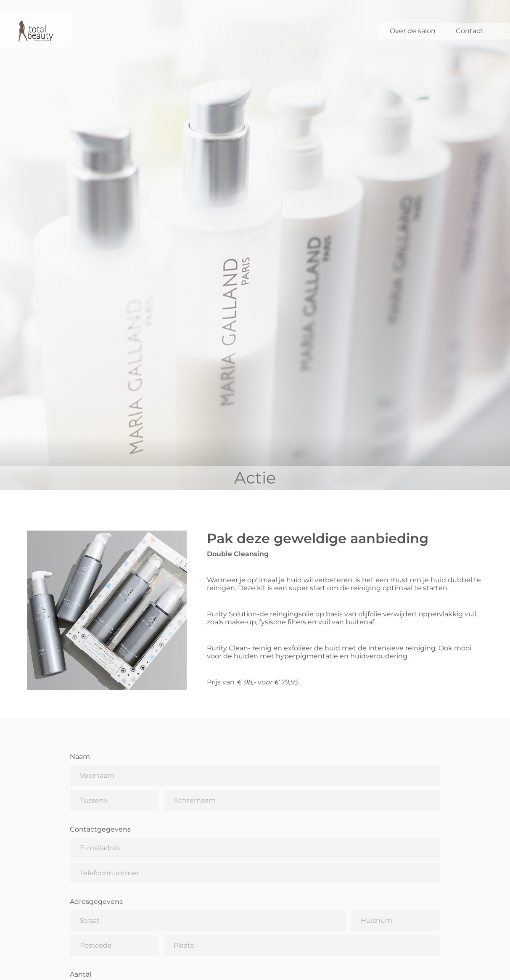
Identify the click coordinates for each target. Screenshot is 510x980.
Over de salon (413, 31)
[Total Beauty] (36, 31)
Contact (469, 31)
